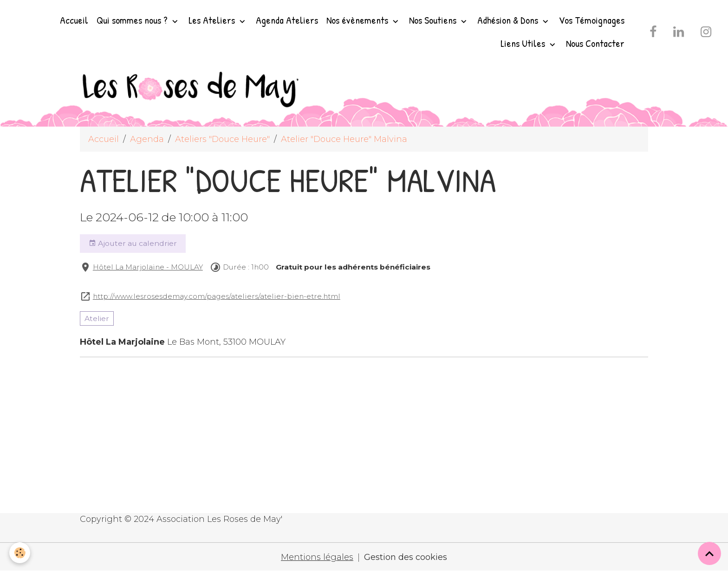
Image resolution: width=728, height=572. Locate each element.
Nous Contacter (595, 43)
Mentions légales (317, 557)
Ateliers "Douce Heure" (222, 139)
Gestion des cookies (406, 557)
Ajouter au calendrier (133, 244)
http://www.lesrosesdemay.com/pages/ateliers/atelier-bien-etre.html (217, 296)
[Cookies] (20, 553)
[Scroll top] (709, 553)
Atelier (97, 318)
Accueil (74, 20)
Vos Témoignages (592, 20)
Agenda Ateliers (287, 20)
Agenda (147, 139)
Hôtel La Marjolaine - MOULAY (148, 267)
